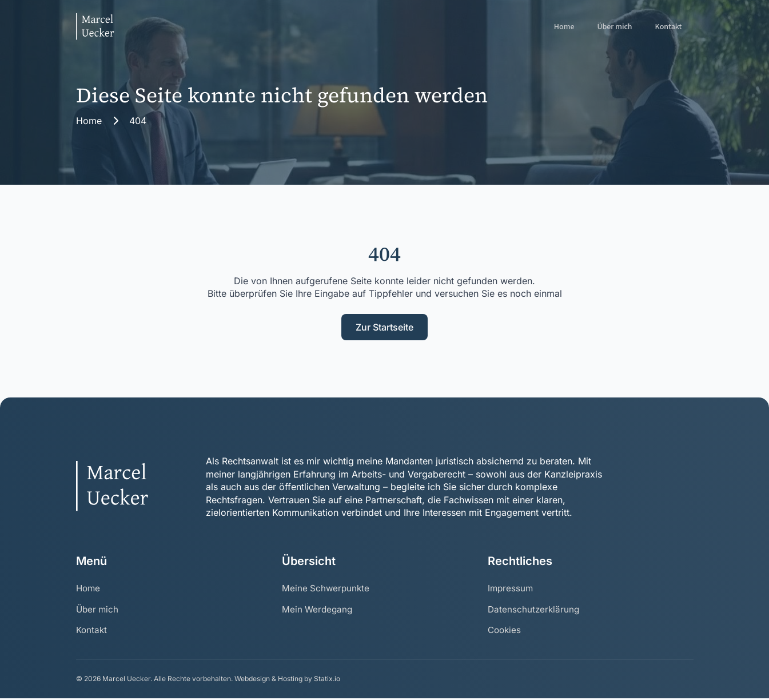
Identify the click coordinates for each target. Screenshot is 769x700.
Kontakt (669, 27)
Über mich (614, 27)
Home (564, 27)
